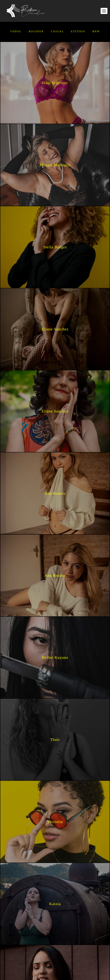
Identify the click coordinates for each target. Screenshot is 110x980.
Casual (57, 32)
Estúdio (78, 32)
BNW (96, 32)
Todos (16, 32)
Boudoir (36, 32)
